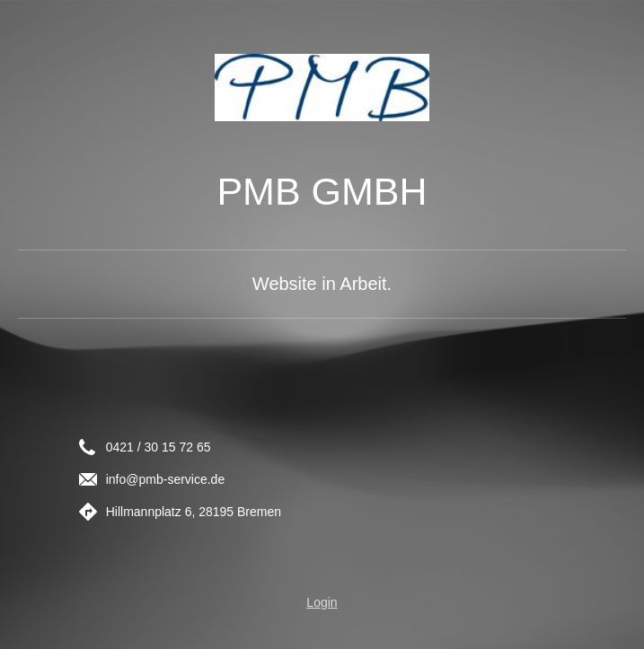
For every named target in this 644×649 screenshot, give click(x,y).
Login (322, 602)
